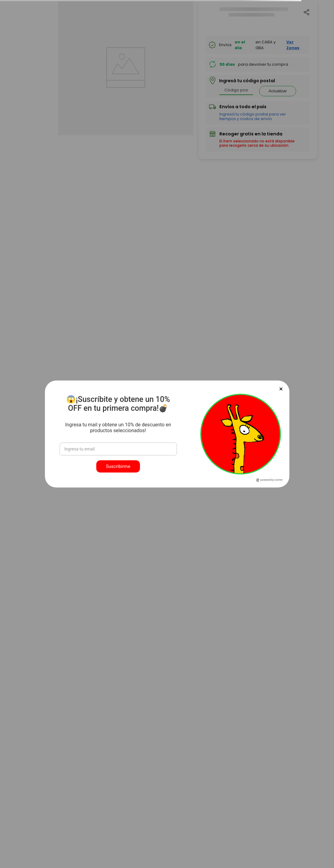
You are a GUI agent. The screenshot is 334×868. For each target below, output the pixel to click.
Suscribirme (118, 466)
